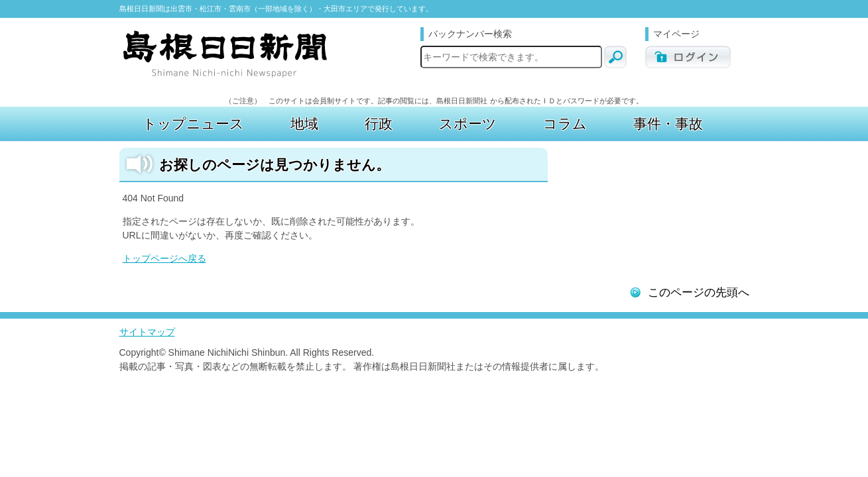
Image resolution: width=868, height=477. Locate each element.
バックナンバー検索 (470, 34)
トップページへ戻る (164, 258)
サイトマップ (147, 332)
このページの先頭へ (699, 292)
